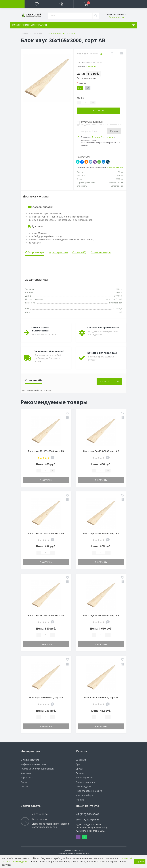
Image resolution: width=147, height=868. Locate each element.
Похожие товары (101, 252)
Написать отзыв (109, 381)
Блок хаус (38, 33)
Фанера (80, 800)
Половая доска (84, 786)
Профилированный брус (89, 791)
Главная (24, 33)
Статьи (24, 786)
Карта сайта (27, 778)
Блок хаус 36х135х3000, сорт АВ (101, 451)
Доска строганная (85, 782)
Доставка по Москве (43, 824)
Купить (114, 131)
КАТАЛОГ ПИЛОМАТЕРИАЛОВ (30, 25)
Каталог (82, 751)
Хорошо (140, 861)
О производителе (30, 760)
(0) (101, 53)
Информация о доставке (34, 764)
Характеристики (58, 252)
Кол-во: (80, 98)
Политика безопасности (102, 137)
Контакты (26, 773)
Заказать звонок (117, 17)
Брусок (79, 769)
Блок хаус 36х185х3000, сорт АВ (46, 533)
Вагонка (80, 773)
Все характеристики (115, 167)
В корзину (98, 111)
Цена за (81, 83)
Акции (24, 782)
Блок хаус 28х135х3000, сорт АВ (46, 451)
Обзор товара (35, 252)
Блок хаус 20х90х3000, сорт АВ (46, 698)
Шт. (80, 88)
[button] (117, 14)
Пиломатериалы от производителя (74, 853)
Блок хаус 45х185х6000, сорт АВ (101, 615)
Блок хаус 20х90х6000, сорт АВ (101, 698)
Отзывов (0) (79, 252)
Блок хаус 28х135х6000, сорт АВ (46, 615)
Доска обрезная (84, 778)
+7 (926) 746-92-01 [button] (88, 814)
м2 (88, 88)
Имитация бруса (85, 795)
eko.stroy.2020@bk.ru (88, 820)
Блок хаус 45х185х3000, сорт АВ (101, 533)
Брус (78, 764)
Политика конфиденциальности (38, 769)
